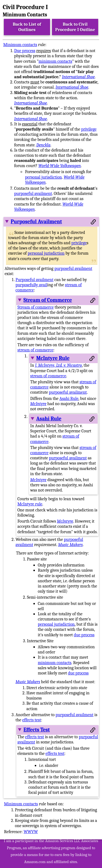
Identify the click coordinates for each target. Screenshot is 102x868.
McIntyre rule (30, 504)
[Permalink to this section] (93, 222)
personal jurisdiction (44, 177)
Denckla (44, 145)
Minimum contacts (20, 45)
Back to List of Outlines (27, 27)
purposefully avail (31, 285)
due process (84, 635)
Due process (25, 51)
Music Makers (70, 545)
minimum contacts (55, 61)
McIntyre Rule (53, 358)
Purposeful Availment (36, 222)
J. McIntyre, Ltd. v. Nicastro (58, 365)
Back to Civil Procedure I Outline (75, 27)
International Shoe (78, 77)
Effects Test (37, 730)
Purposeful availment (34, 280)
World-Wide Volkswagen (60, 166)
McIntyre (38, 404)
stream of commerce (35, 350)
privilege (89, 129)
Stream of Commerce (48, 300)
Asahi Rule (69, 399)
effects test (32, 720)
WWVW (31, 832)
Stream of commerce (35, 307)
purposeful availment (33, 194)
